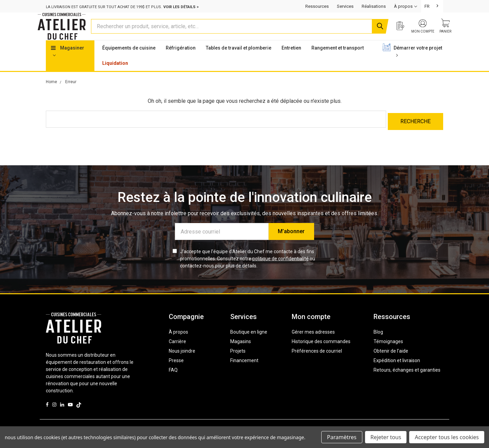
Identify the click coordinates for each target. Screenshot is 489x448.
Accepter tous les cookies (447, 437)
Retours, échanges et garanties (407, 380)
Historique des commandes (321, 352)
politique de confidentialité (280, 269)
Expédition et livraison (397, 371)
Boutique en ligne (249, 342)
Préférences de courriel (317, 361)
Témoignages (388, 352)
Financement (244, 371)
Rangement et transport (338, 61)
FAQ (173, 380)
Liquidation (115, 76)
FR (427, 6)
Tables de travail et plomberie (239, 61)
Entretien (291, 61)
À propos (178, 342)
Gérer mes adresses (313, 342)
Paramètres (342, 437)
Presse (176, 371)
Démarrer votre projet (418, 64)
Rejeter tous (386, 437)
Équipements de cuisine (129, 61)
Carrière (177, 352)
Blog (378, 342)
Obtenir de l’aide (391, 361)
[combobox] (432, 6)
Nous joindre (182, 361)
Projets (238, 361)
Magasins (241, 352)
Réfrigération (181, 61)
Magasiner (68, 64)
